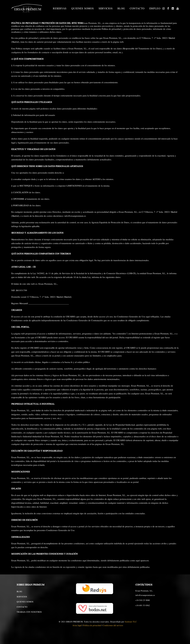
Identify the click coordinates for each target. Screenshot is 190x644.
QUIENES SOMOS (83, 9)
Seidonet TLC (131, 622)
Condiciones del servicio (113, 625)
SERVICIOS (106, 9)
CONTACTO (137, 9)
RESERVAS (60, 9)
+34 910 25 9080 (143, 600)
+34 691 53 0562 (143, 605)
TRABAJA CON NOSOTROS (29, 612)
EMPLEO (155, 9)
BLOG (121, 9)
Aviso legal (77, 625)
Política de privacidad (92, 625)
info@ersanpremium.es (145, 595)
